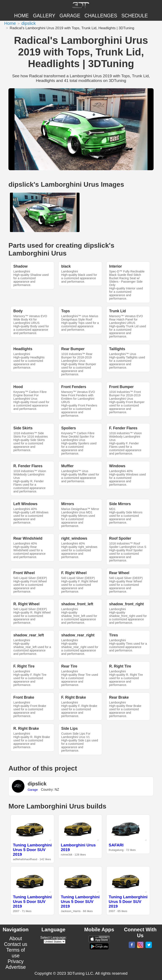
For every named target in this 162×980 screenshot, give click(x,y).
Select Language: (53, 938)
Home (21, 16)
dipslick (28, 23)
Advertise (16, 967)
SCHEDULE (134, 16)
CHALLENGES (101, 16)
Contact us (16, 944)
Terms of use (16, 953)
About (16, 939)
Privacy (16, 961)
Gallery (44, 16)
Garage (70, 16)
